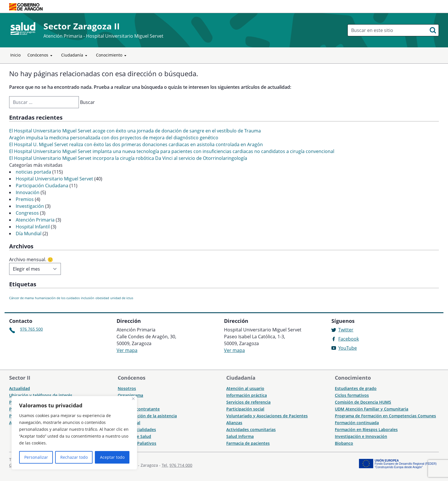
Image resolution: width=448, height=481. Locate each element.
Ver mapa (127, 350)
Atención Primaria (35, 220)
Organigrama (130, 395)
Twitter (346, 330)
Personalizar (36, 457)
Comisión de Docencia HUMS (363, 402)
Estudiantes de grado (356, 388)
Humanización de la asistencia (147, 416)
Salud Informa (240, 436)
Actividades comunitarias (251, 429)
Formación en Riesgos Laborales (366, 429)
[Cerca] (133, 399)
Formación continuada (357, 423)
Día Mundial (29, 234)
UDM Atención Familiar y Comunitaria (372, 409)
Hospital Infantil (33, 227)
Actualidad (20, 388)
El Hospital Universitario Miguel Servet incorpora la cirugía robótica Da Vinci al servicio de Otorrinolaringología (128, 158)
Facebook (349, 339)
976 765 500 (31, 329)
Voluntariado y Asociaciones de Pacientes (267, 416)
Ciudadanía (75, 55)
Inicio (15, 55)
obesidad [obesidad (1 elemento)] (102, 298)
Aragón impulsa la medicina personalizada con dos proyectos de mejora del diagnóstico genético (114, 138)
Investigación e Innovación (361, 436)
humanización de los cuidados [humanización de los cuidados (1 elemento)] (57, 298)
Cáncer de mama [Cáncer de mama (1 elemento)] (21, 298)
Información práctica (247, 395)
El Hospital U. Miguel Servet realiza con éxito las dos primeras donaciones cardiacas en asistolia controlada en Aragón (136, 144)
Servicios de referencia (248, 402)
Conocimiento (112, 55)
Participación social (245, 409)
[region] (74, 433)
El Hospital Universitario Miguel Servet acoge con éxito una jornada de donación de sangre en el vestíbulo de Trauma (135, 131)
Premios (25, 199)
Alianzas (234, 423)
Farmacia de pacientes (248, 443)
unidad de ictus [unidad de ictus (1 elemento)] (122, 298)
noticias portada (33, 172)
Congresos (27, 213)
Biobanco (344, 443)
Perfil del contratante (139, 409)
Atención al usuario (245, 388)
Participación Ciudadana (42, 186)
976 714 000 (181, 465)
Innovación (28, 192)
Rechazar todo (74, 457)
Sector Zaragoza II (82, 26)
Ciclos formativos (352, 395)
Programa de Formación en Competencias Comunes (385, 416)
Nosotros (127, 388)
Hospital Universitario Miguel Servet (54, 179)
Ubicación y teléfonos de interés (41, 395)
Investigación (30, 206)
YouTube (348, 348)
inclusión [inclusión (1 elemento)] (88, 298)
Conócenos (41, 55)
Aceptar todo (112, 457)
